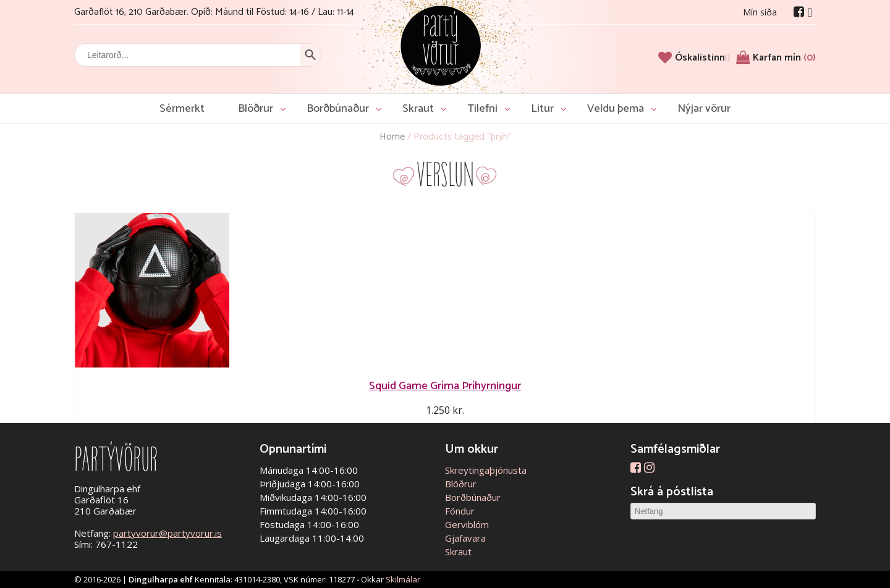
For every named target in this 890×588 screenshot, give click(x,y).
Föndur (460, 511)
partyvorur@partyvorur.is (167, 533)
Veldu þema (616, 109)
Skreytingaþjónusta (486, 470)
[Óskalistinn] (702, 58)
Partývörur (441, 45)
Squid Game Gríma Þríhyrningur (445, 386)
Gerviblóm (467, 524)
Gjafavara (465, 538)
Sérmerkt (182, 109)
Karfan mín (784, 58)
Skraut (418, 109)
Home (392, 137)
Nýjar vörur (704, 109)
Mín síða (760, 12)
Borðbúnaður (338, 109)
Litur (542, 109)
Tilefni (482, 109)
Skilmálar (403, 579)
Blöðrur (256, 109)
